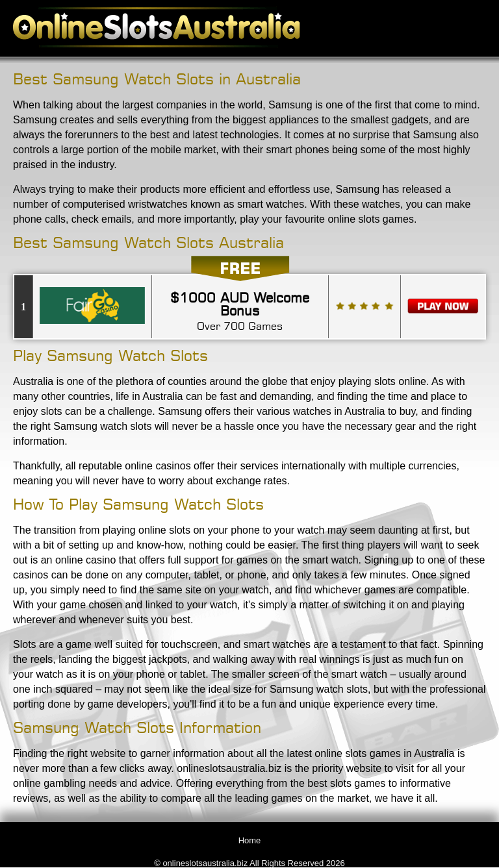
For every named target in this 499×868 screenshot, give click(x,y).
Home (250, 840)
